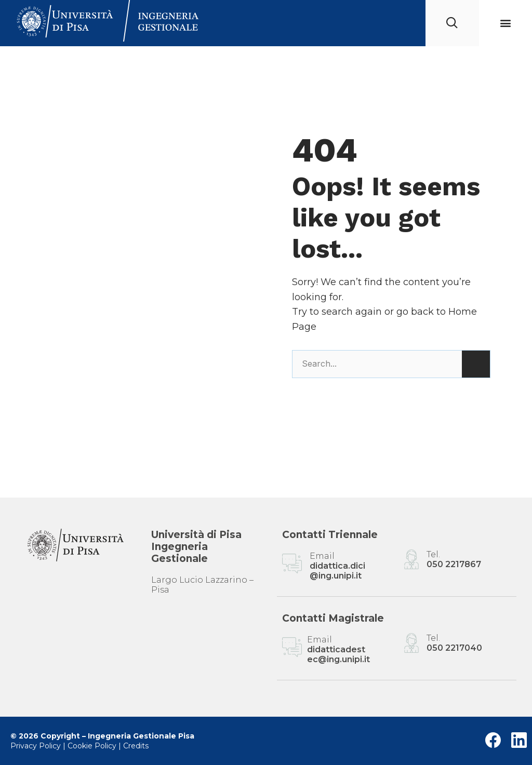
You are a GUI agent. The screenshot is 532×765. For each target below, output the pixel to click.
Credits (136, 746)
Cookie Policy (92, 746)
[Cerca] (476, 364)
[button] (505, 23)
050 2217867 (454, 564)
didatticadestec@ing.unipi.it (338, 654)
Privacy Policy (36, 746)
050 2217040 (454, 648)
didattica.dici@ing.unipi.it (337, 571)
